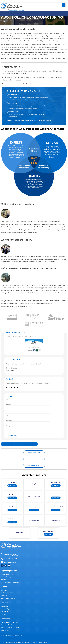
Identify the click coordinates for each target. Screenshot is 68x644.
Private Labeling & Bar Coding (10, 627)
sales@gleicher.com (10, 562)
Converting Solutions (34, 465)
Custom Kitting (6, 630)
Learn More (12, 486)
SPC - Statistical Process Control (11, 582)
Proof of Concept (6, 577)
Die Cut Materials (34, 453)
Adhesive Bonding (34, 459)
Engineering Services (7, 574)
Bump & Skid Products (8, 598)
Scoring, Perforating (7, 625)
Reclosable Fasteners (7, 593)
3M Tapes (4, 590)
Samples (3, 579)
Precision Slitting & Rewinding (10, 622)
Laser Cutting (5, 609)
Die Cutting (4, 606)
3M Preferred (45, 285)
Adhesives (4, 595)
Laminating (4, 611)
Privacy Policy (4, 639)
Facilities (4, 614)
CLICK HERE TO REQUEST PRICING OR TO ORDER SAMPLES (19, 444)
